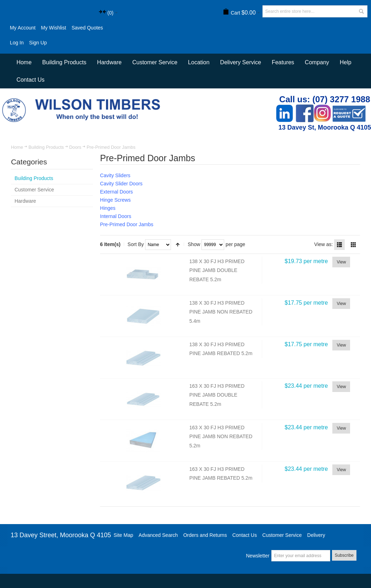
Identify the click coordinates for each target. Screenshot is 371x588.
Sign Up (38, 43)
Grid (353, 245)
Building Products (46, 147)
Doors (75, 147)
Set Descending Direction (178, 245)
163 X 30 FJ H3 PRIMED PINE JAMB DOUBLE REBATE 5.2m (217, 395)
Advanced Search (158, 535)
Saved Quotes (87, 28)
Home (17, 147)
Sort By (136, 244)
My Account (23, 28)
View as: (324, 244)
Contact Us (30, 80)
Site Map (123, 535)
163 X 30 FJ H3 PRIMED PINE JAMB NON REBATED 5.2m (221, 437)
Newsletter (258, 556)
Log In (17, 43)
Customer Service (282, 535)
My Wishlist (54, 28)
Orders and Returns (205, 535)
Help (346, 62)
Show (194, 244)
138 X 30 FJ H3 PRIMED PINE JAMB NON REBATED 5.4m (221, 312)
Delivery (316, 535)
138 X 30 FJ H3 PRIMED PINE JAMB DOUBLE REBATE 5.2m (217, 270)
